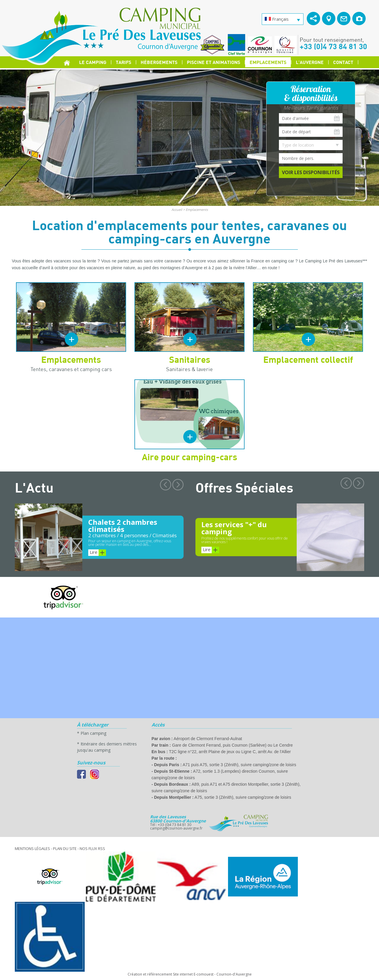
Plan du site (65, 849)
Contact (343, 62)
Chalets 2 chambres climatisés (123, 526)
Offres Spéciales (244, 487)
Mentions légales (32, 849)
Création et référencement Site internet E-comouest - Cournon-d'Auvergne (190, 974)
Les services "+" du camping (234, 528)
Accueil (177, 210)
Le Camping (93, 62)
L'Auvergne (310, 62)
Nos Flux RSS (92, 849)
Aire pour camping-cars (189, 457)
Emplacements (268, 62)
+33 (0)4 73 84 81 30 (333, 46)
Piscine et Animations (213, 62)
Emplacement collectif (308, 359)
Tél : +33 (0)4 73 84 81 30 (171, 825)
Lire (98, 553)
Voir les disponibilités (311, 172)
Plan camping (93, 733)
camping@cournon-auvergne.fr (176, 828)
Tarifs (123, 62)
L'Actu (34, 487)
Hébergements (159, 62)
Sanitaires (190, 359)
